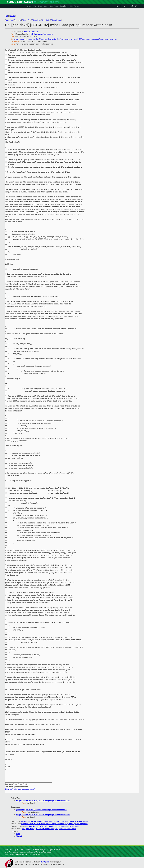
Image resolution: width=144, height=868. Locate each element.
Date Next (18, 20)
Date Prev (9, 20)
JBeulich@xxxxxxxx (31, 32)
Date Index (46, 20)
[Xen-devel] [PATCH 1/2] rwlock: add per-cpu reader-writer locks (41, 810)
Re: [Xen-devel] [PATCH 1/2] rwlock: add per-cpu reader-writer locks (43, 801)
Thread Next (37, 20)
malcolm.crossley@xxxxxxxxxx (41, 34)
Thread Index (56, 20)
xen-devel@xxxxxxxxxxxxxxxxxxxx (104, 39)
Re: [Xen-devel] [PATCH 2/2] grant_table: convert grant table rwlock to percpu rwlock (55, 821)
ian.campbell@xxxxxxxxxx (80, 39)
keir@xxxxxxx (42, 39)
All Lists (13, 16)
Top (7, 16)
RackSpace (45, 862)
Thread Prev (27, 20)
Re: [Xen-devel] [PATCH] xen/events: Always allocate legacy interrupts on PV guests (54, 824)
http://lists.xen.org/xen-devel (20, 789)
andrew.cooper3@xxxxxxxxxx (25, 39)
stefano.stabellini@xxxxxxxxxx (59, 39)
